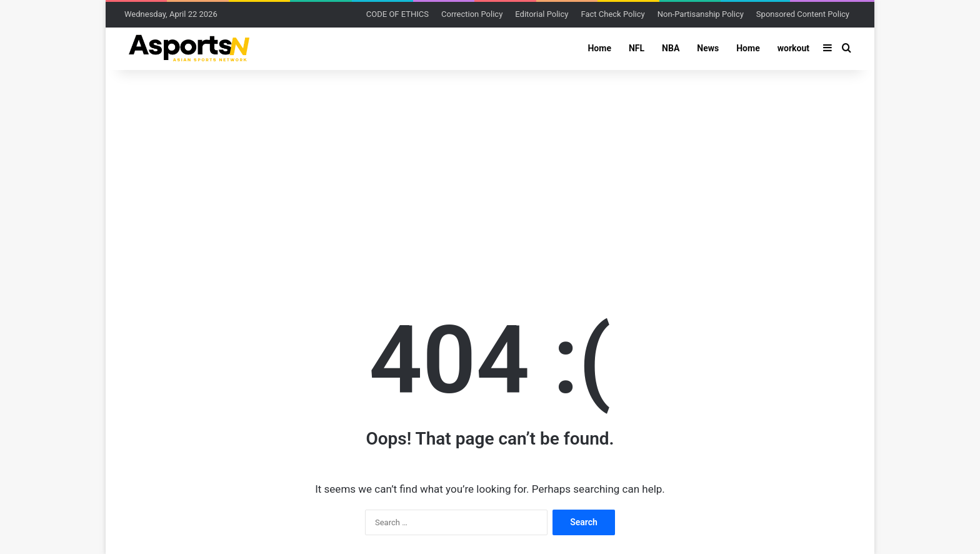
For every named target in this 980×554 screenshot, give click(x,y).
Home (599, 48)
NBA (671, 48)
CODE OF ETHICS (397, 14)
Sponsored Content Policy (803, 14)
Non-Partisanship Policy (701, 14)
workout (793, 48)
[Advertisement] (490, 170)
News (708, 48)
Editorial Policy (542, 14)
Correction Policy (472, 14)
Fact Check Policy (612, 14)
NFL (637, 48)
